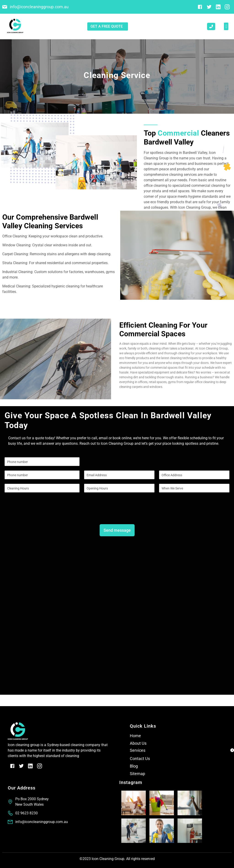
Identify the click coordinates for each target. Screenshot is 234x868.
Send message (117, 530)
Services (138, 750)
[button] (226, 26)
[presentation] (39, 514)
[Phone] (42, 475)
